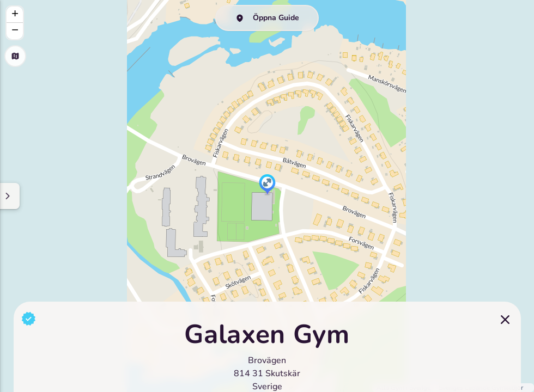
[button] (267, 185)
